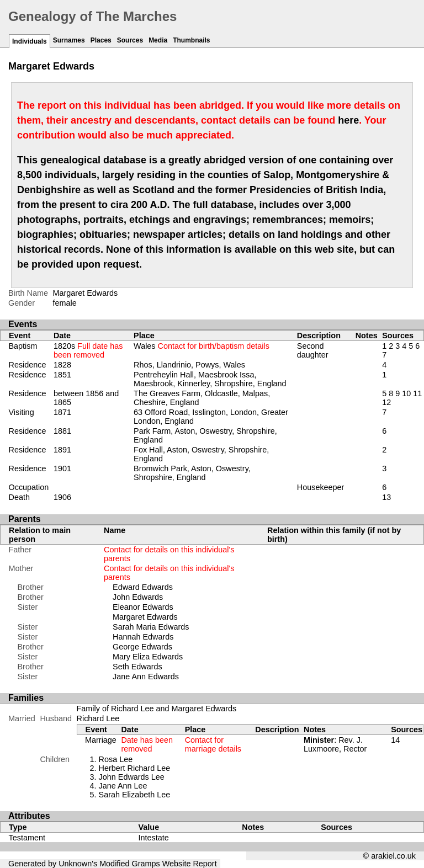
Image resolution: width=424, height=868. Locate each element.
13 (386, 497)
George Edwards (142, 647)
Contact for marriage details (213, 744)
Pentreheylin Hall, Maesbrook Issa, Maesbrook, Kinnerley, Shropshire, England (210, 379)
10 (406, 393)
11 (417, 393)
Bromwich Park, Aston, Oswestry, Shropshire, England (192, 473)
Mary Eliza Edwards (148, 657)
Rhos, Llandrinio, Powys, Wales (189, 365)
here (348, 120)
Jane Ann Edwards (146, 677)
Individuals (30, 41)
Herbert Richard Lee (135, 768)
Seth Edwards (137, 667)
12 (386, 402)
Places (101, 40)
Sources (130, 40)
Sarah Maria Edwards (151, 627)
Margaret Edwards (145, 617)
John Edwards (138, 597)
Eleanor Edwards (143, 607)
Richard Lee (98, 718)
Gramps (146, 864)
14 (395, 740)
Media (158, 40)
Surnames (69, 40)
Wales (202, 346)
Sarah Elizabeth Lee (135, 795)
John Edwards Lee (132, 777)
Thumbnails (191, 40)
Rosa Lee (116, 759)
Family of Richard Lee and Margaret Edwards (157, 709)
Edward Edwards (143, 587)
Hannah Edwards (143, 637)
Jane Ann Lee (123, 786)
